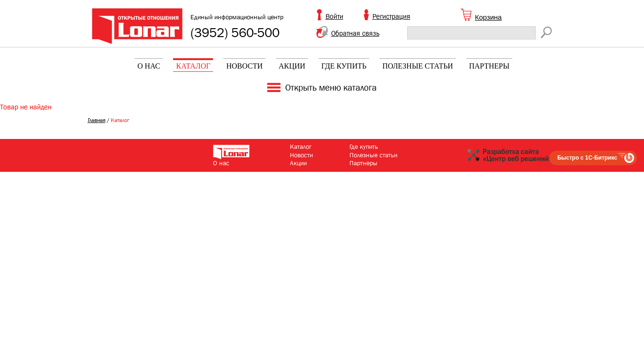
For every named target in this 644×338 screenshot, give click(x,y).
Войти (334, 16)
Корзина (489, 17)
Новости (244, 66)
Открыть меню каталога (331, 88)
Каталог (193, 66)
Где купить (344, 66)
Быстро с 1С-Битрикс (587, 158)
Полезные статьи (418, 66)
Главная (97, 120)
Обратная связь (355, 33)
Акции (292, 66)
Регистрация (391, 16)
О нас (149, 66)
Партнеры (489, 66)
